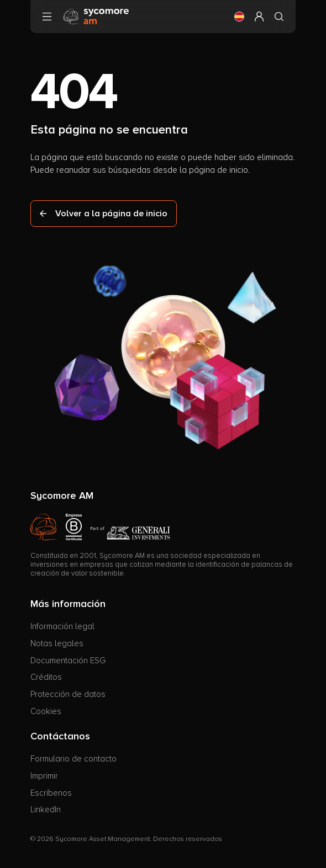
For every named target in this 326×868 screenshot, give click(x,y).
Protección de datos (68, 694)
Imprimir (44, 776)
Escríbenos (51, 793)
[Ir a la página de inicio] (96, 16)
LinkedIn (46, 810)
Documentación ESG (68, 661)
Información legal (62, 626)
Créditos (46, 677)
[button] (239, 17)
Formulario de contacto (73, 759)
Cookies (46, 711)
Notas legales (57, 643)
